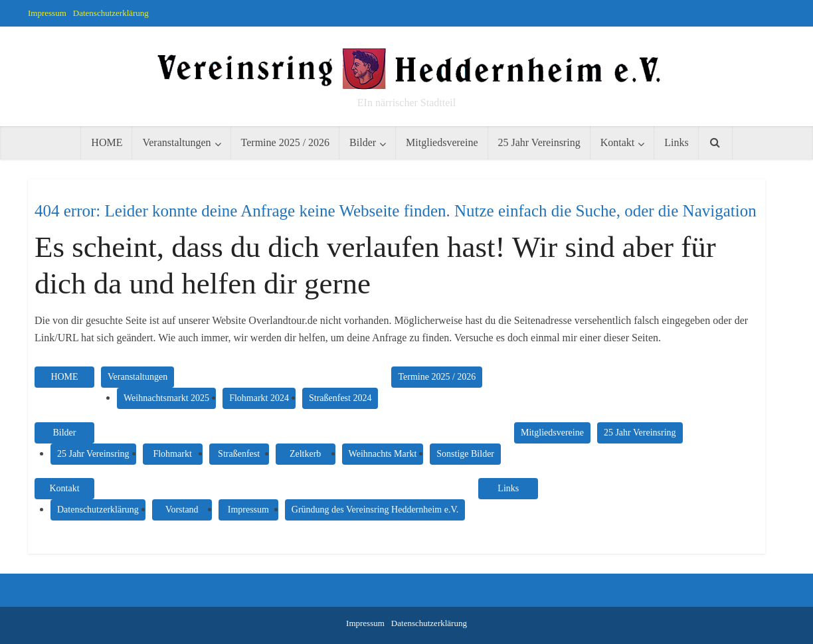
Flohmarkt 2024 (259, 398)
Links (676, 142)
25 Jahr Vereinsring (539, 142)
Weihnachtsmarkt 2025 (166, 398)
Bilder (363, 142)
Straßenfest (239, 454)
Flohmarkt (172, 454)
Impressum (47, 13)
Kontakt (618, 142)
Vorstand (182, 510)
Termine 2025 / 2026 (286, 142)
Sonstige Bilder (465, 454)
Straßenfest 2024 (340, 398)
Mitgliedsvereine (442, 142)
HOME (107, 142)
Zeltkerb (305, 454)
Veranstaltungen (176, 142)
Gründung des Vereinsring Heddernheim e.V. (375, 510)
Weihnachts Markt (383, 454)
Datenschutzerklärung (111, 13)
